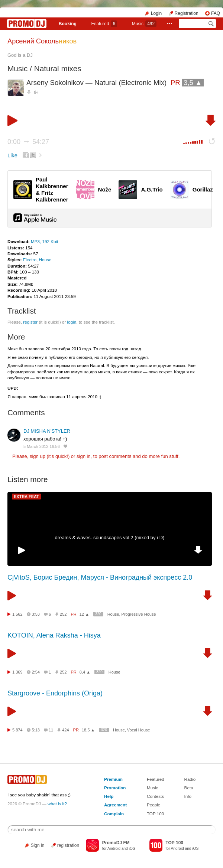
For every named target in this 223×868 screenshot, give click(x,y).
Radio (190, 779)
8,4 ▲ (85, 672)
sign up (38, 456)
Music (144, 24)
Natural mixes (58, 68)
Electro (30, 260)
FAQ (216, 13)
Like (12, 155)
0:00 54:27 (28, 142)
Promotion (115, 788)
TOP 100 (155, 814)
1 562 (17, 614)
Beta (189, 788)
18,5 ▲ (88, 730)
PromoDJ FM (116, 843)
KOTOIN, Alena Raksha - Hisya (54, 635)
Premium (113, 779)
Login (156, 13)
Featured (104, 24)
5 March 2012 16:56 (42, 446)
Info (188, 796)
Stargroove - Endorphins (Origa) (55, 693)
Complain (114, 814)
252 (63, 614)
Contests (155, 796)
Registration (187, 13)
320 (98, 614)
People (153, 805)
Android (114, 849)
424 (65, 730)
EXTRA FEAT (26, 497)
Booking (68, 24)
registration (68, 845)
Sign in (38, 845)
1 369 (17, 672)
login (72, 322)
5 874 (17, 730)
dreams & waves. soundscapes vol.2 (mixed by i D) (110, 538)
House (45, 260)
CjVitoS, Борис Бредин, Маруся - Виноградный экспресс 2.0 (100, 577)
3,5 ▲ (193, 83)
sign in (84, 456)
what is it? (57, 804)
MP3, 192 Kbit (44, 241)
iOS (132, 849)
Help (109, 796)
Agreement (115, 805)
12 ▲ (84, 614)
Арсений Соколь (42, 41)
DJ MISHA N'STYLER (47, 431)
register (30, 322)
